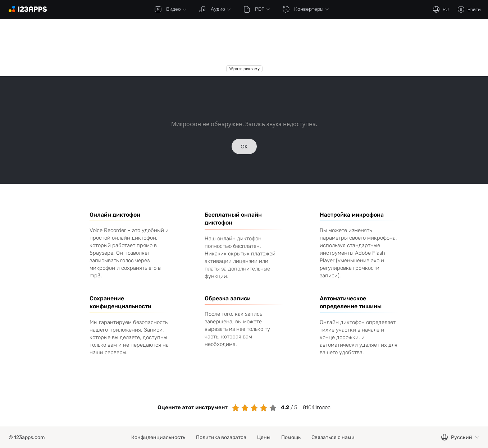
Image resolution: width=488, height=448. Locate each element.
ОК (244, 146)
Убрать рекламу (244, 69)
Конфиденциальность (158, 437)
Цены (264, 437)
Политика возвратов (221, 437)
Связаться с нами (333, 437)
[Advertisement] (244, 47)
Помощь (291, 437)
